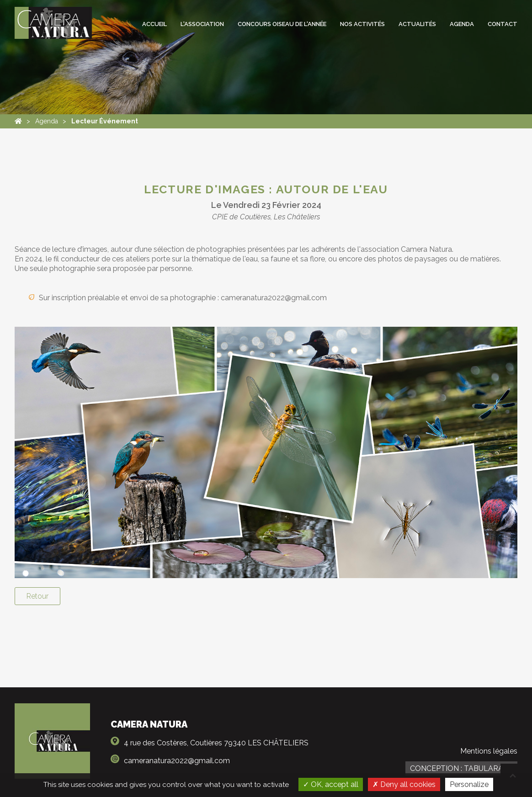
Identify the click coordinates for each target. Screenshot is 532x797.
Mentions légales (489, 751)
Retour (37, 596)
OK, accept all (331, 784)
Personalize (469, 784)
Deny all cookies (404, 784)
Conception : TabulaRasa (461, 768)
